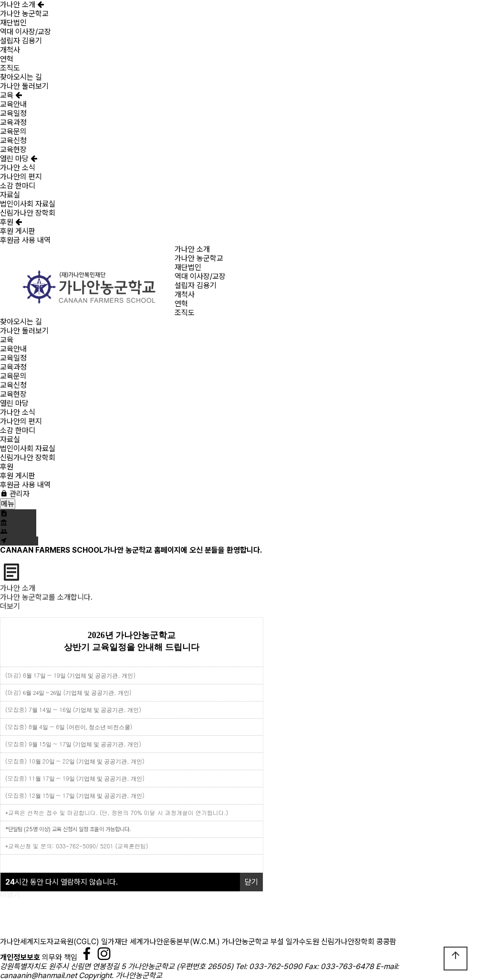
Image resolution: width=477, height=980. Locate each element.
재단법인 (13, 23)
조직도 (10, 68)
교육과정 (13, 122)
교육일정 (13, 113)
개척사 (10, 50)
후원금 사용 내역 (25, 240)
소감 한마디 (18, 186)
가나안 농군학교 (24, 14)
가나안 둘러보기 (24, 86)
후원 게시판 (18, 231)
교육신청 (13, 140)
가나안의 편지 (21, 177)
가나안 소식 (18, 168)
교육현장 (13, 150)
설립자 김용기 (21, 41)
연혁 (7, 59)
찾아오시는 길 (21, 77)
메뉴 (8, 504)
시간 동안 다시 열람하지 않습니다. (62, 882)
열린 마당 (19, 159)
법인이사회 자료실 (28, 204)
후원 (11, 222)
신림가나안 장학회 (28, 213)
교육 (11, 95)
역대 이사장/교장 (26, 32)
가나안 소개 (22, 5)
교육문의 (13, 131)
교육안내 (13, 104)
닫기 (251, 882)
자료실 (10, 195)
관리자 (15, 494)
